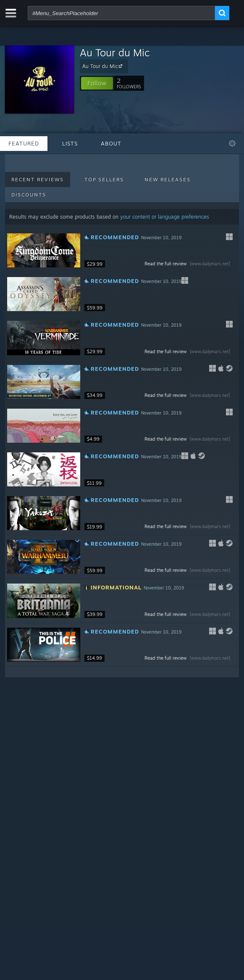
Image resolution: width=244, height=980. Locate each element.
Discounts (29, 195)
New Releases (168, 180)
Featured (24, 143)
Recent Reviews (38, 180)
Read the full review (188, 264)
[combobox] (121, 13)
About (111, 143)
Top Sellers (104, 180)
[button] (97, 83)
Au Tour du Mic (115, 53)
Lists (70, 143)
